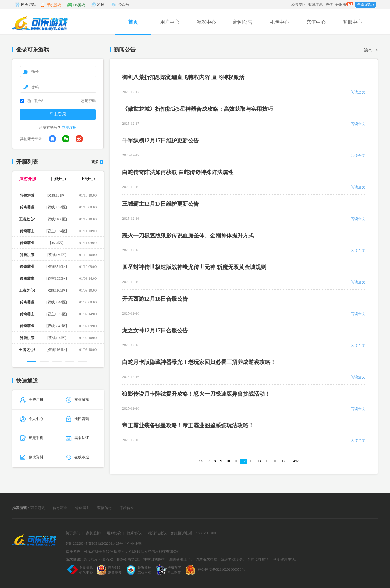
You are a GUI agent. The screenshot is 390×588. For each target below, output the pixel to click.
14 (260, 461)
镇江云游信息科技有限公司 (159, 551)
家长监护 (93, 533)
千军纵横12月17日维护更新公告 (161, 141)
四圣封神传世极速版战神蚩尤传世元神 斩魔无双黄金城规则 (194, 267)
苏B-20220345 (76, 544)
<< (201, 461)
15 (268, 461)
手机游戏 (51, 5)
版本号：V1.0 (125, 551)
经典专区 (299, 5)
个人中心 (32, 419)
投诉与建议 (158, 533)
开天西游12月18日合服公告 (155, 299)
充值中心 (316, 22)
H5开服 (89, 179)
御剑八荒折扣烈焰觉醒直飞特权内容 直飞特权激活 (183, 77)
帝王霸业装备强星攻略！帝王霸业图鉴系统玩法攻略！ (188, 425)
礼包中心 (279, 22)
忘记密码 (88, 101)
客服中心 (353, 22)
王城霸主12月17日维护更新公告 (161, 204)
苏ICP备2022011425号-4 (107, 544)
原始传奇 (127, 508)
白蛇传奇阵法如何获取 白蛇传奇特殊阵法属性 (178, 172)
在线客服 (77, 457)
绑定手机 (32, 438)
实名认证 (77, 438)
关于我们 (73, 533)
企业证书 (134, 544)
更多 (95, 162)
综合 (368, 50)
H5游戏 (76, 5)
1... (191, 461)
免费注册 (32, 400)
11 (236, 461)
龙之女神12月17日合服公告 (155, 331)
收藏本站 (316, 5)
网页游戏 (25, 5)
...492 (294, 461)
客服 (100, 5)
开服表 (341, 5)
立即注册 (69, 128)
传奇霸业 (60, 508)
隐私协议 (134, 533)
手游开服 (58, 179)
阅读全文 (358, 92)
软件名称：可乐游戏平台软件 (89, 551)
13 (252, 461)
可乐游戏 (38, 508)
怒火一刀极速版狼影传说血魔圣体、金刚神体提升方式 (188, 236)
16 (275, 461)
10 (228, 461)
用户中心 (170, 22)
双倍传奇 (105, 508)
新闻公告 (243, 22)
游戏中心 (206, 22)
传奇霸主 (82, 508)
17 (283, 461)
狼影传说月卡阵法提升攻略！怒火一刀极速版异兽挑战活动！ (196, 394)
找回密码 (77, 419)
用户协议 (114, 533)
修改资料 (32, 457)
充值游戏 (77, 400)
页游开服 (28, 179)
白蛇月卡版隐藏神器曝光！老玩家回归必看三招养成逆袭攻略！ (199, 362)
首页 (133, 22)
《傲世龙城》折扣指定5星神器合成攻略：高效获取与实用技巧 (198, 109)
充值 (329, 5)
